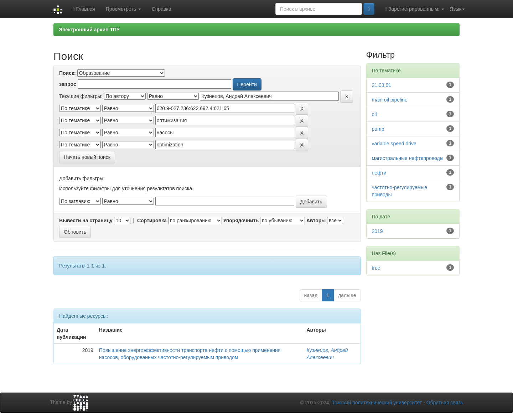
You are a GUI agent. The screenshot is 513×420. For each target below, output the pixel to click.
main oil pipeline (390, 100)
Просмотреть (123, 9)
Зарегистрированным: (415, 9)
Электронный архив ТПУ (89, 30)
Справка (162, 9)
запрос (68, 84)
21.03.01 (382, 85)
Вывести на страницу (86, 221)
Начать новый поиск (87, 157)
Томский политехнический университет (377, 403)
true (376, 268)
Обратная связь (445, 403)
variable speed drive (394, 144)
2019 (377, 231)
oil (374, 114)
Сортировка (152, 221)
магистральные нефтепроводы (408, 158)
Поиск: (68, 73)
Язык (457, 9)
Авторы (316, 221)
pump (378, 129)
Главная (84, 9)
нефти (379, 173)
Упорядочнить (241, 221)
